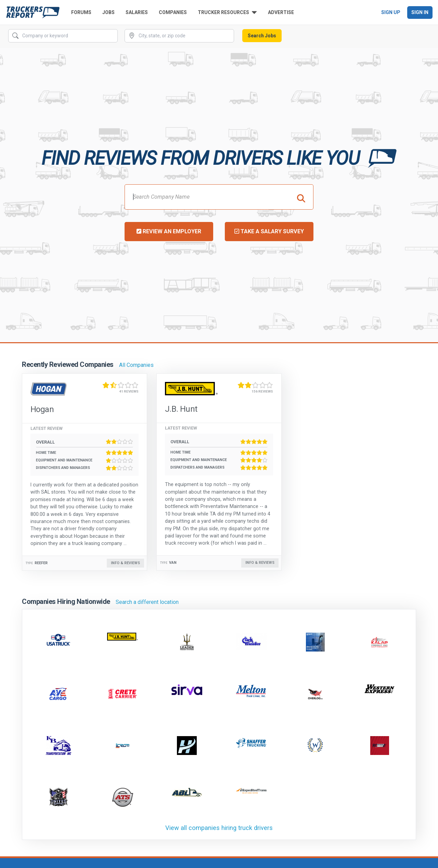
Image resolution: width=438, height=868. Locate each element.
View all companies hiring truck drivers (219, 828)
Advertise (281, 12)
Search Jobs (262, 36)
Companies (173, 12)
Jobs (108, 12)
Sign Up (391, 12)
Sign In (420, 12)
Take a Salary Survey (269, 231)
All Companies (136, 365)
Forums (81, 12)
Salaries (137, 12)
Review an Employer (169, 231)
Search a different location (147, 602)
